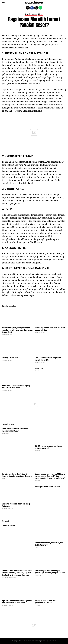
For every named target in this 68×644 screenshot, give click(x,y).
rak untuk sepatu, (27, 77)
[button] (3, 3)
